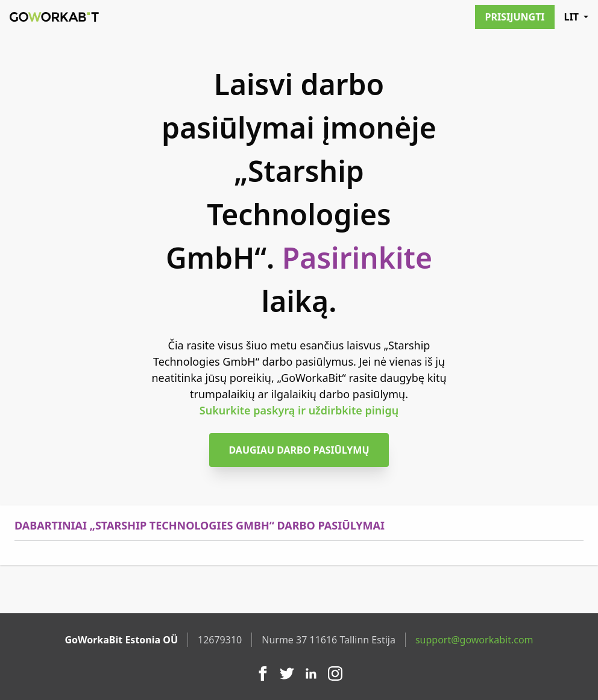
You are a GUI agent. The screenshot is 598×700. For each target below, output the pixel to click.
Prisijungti (515, 17)
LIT (576, 17)
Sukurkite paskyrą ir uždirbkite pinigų (299, 410)
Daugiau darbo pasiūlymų (299, 450)
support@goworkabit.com (474, 640)
